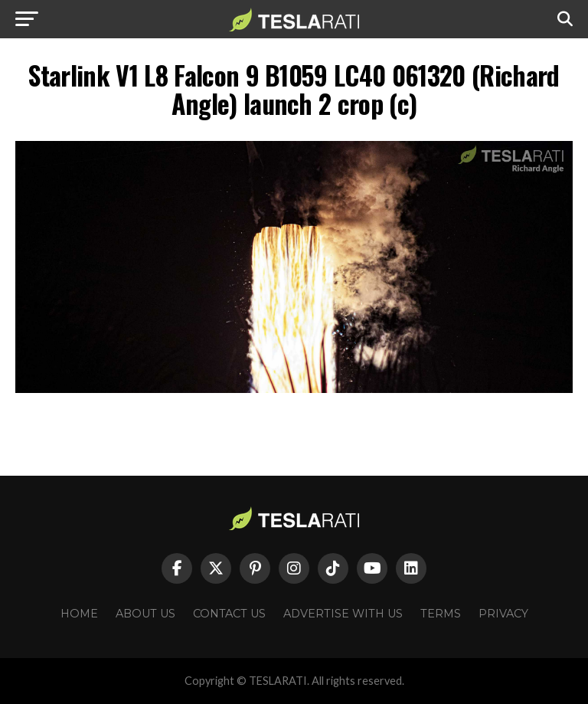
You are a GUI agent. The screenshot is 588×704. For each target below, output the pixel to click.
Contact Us (229, 614)
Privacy (503, 614)
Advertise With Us (343, 614)
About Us (145, 614)
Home (79, 614)
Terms (441, 614)
